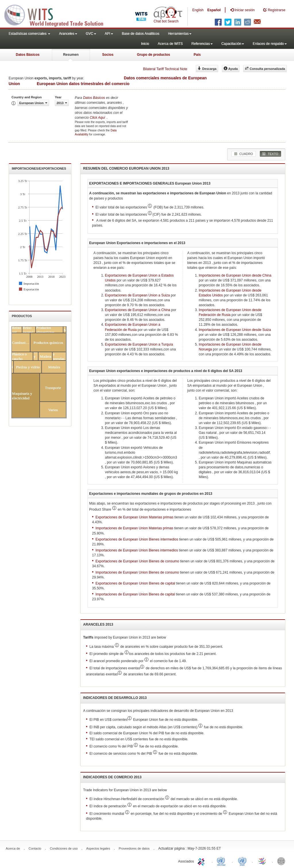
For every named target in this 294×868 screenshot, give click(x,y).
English (198, 10)
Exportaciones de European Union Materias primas (135, 517)
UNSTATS (242, 861)
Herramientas (180, 34)
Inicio (145, 44)
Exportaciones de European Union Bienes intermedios (137, 539)
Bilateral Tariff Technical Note (165, 69)
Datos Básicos (28, 55)
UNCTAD (222, 861)
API (109, 34)
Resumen (71, 55)
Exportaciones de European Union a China (138, 310)
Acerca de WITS (170, 44)
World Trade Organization (262, 861)
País (197, 55)
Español (214, 10)
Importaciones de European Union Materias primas (135, 528)
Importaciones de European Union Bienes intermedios (137, 550)
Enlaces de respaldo (270, 44)
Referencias (202, 44)
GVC (91, 34)
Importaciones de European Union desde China (235, 275)
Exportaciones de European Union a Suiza (138, 295)
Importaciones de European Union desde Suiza (235, 330)
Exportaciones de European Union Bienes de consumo (138, 561)
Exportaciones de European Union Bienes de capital (136, 583)
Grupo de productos (153, 55)
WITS (57, 14)
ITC (202, 861)
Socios (108, 55)
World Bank (283, 861)
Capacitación (233, 44)
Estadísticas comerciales (29, 34)
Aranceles (68, 34)
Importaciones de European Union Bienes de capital (135, 594)
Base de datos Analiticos (141, 34)
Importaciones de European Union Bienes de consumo (137, 572)
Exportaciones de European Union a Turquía (139, 344)
